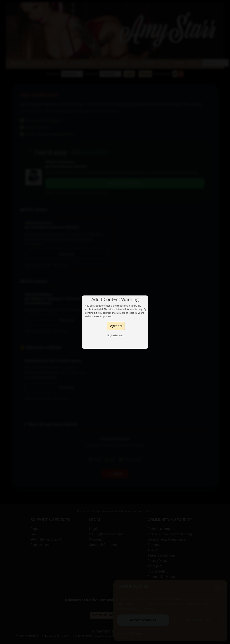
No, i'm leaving (115, 335)
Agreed (116, 326)
